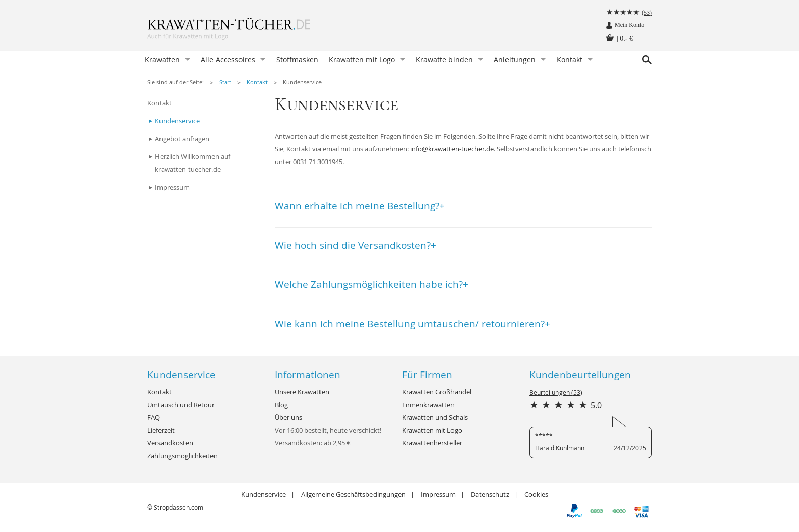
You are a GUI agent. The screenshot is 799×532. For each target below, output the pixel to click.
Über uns (288, 417)
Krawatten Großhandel (437, 392)
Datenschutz (490, 494)
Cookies (536, 494)
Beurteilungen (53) (556, 392)
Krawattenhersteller (432, 443)
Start (225, 82)
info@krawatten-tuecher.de (452, 149)
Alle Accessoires (228, 59)
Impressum (172, 187)
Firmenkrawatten (428, 405)
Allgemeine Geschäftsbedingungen (353, 494)
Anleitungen (515, 59)
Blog (281, 405)
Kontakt (569, 59)
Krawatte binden (444, 59)
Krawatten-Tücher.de (249, 31)
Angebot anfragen (182, 139)
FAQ (154, 417)
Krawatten (162, 59)
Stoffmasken (297, 59)
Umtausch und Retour (181, 405)
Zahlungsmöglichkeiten (182, 456)
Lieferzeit (161, 430)
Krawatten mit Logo (362, 59)
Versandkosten (170, 443)
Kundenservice (302, 82)
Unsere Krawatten (302, 392)
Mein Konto (629, 25)
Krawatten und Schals (435, 417)
